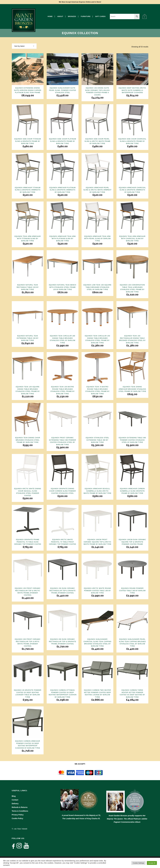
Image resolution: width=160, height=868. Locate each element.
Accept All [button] (152, 863)
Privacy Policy (18, 815)
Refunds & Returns (20, 807)
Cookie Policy (18, 818)
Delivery (15, 804)
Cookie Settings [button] (138, 863)
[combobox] (24, 46)
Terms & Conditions (20, 811)
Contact (15, 800)
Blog (14, 796)
